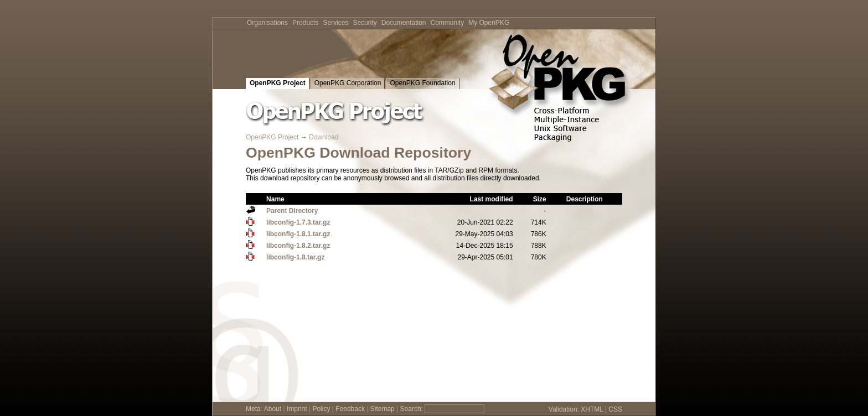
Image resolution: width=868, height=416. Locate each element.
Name (275, 199)
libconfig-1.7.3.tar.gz (298, 222)
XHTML (592, 409)
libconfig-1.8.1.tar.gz (298, 234)
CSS (615, 409)
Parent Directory (292, 211)
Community (448, 23)
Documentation (404, 23)
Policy (321, 409)
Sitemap (383, 409)
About (273, 409)
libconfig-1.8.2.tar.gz (298, 246)
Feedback (350, 409)
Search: (412, 409)
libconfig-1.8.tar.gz (295, 257)
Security (365, 23)
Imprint (297, 409)
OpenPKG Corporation (348, 83)
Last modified (492, 199)
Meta (253, 409)
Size (540, 199)
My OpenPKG (489, 23)
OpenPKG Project (278, 83)
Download (324, 137)
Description (585, 199)
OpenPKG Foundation (422, 83)
